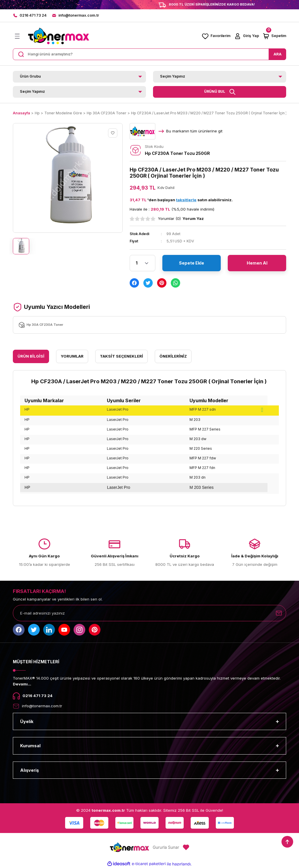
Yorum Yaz (193, 218)
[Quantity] (142, 263)
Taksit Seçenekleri (121, 356)
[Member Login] (246, 36)
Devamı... (22, 684)
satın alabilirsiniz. (204, 200)
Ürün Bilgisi (31, 356)
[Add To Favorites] (113, 133)
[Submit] (279, 613)
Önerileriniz (173, 356)
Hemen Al (257, 263)
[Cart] (274, 36)
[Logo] (58, 36)
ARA (278, 54)
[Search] (149, 54)
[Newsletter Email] (149, 613)
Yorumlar (72, 356)
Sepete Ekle (192, 263)
